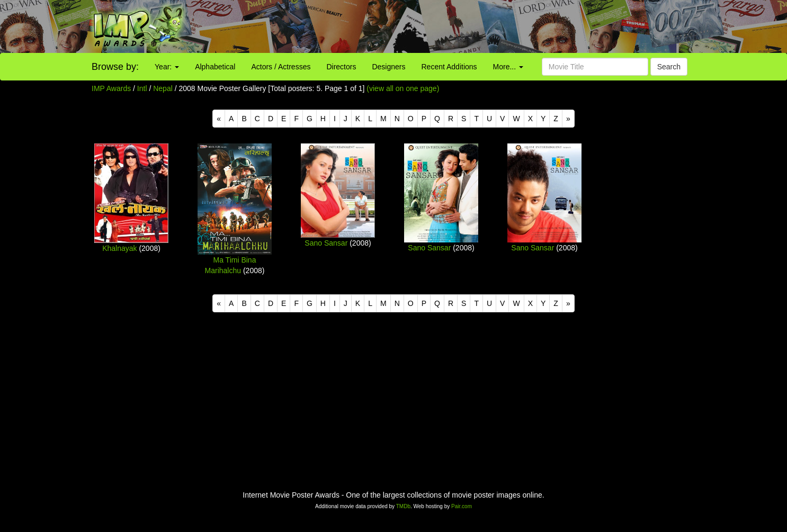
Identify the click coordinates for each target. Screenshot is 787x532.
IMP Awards (111, 88)
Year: (167, 67)
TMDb (403, 506)
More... (508, 67)
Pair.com (462, 506)
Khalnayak (119, 248)
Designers (388, 67)
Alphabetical (215, 67)
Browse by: (115, 67)
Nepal (163, 88)
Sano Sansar (326, 243)
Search (669, 67)
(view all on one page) (403, 88)
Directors (341, 67)
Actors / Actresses (281, 67)
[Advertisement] (492, 26)
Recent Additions (449, 67)
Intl (142, 88)
